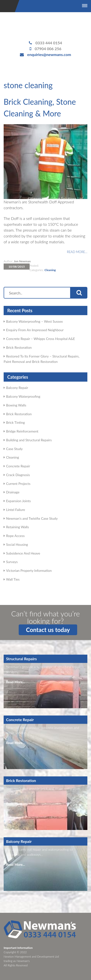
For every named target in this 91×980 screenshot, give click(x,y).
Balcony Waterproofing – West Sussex (34, 321)
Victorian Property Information (29, 570)
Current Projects (18, 484)
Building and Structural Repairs (29, 440)
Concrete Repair (18, 466)
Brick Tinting (15, 422)
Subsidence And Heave (23, 553)
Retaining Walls (17, 527)
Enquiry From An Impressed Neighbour (35, 330)
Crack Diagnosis (18, 475)
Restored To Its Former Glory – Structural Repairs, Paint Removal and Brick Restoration (41, 359)
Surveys (12, 562)
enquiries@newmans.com (49, 54)
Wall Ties (13, 579)
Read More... (16, 682)
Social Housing (17, 544)
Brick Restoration (19, 347)
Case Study (14, 449)
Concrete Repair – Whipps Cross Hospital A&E (41, 339)
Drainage (13, 492)
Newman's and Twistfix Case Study (32, 518)
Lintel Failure (16, 510)
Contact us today (48, 630)
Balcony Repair (17, 388)
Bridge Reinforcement (22, 431)
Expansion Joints (18, 501)
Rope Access (15, 536)
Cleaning (50, 270)
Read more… (77, 252)
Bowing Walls (16, 405)
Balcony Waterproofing (23, 396)
